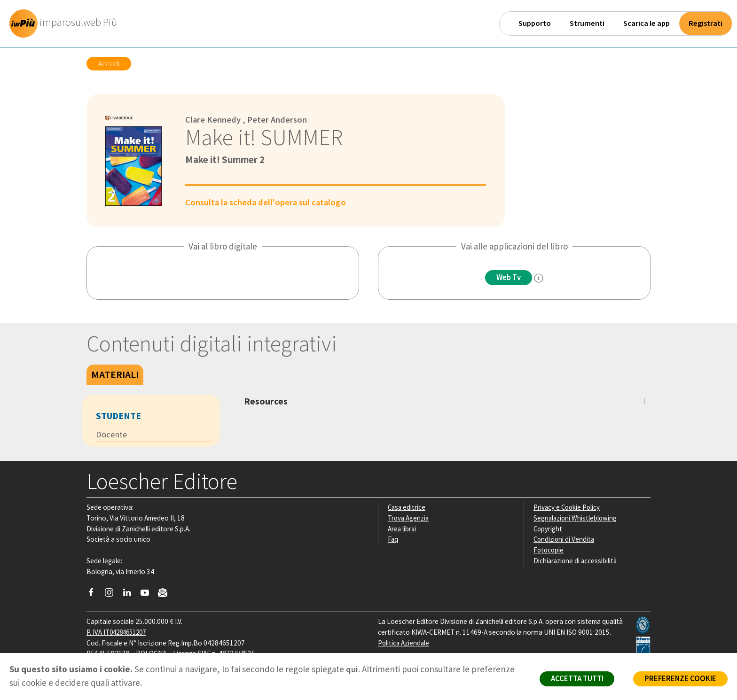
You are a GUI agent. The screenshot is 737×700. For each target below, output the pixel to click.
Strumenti (587, 23)
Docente (112, 435)
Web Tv (509, 278)
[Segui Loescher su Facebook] (95, 595)
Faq (393, 540)
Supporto (535, 23)
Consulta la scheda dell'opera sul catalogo (268, 202)
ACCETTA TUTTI (572, 679)
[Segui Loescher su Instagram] (113, 595)
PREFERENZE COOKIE (679, 679)
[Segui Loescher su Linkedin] (130, 595)
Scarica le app (647, 23)
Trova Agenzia (409, 518)
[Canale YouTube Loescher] (148, 595)
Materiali (115, 374)
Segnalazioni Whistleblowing (576, 518)
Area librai (402, 529)
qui (352, 669)
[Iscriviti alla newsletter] (166, 594)
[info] (540, 278)
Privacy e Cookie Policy (568, 507)
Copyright (548, 529)
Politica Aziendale (404, 643)
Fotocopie (549, 550)
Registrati (706, 23)
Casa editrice (407, 507)
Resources (266, 401)
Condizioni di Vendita (565, 540)
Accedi (109, 63)
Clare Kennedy (213, 119)
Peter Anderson (278, 119)
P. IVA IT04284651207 (119, 632)
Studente (118, 416)
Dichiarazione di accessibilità (576, 561)
